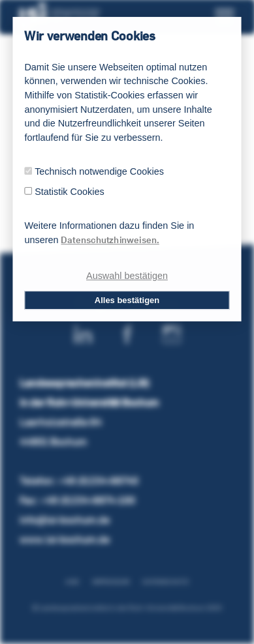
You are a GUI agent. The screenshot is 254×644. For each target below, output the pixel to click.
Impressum (111, 582)
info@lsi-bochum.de (65, 520)
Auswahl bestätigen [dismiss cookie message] (127, 276)
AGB (72, 582)
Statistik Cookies (69, 191)
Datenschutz (166, 582)
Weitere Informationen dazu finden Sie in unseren (109, 233)
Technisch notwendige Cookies (99, 171)
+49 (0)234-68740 (98, 481)
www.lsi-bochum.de (65, 539)
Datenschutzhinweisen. (110, 240)
